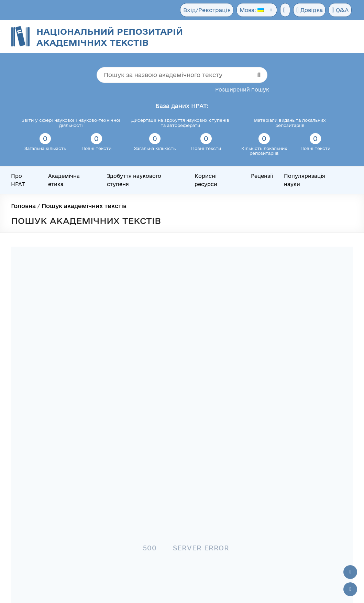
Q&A (340, 10)
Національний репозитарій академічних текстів (110, 37)
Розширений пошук (242, 90)
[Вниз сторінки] (350, 589)
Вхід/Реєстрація (205, 10)
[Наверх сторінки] (350, 572)
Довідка (308, 10)
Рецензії (262, 176)
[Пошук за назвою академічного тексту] (182, 75)
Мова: (248, 10)
